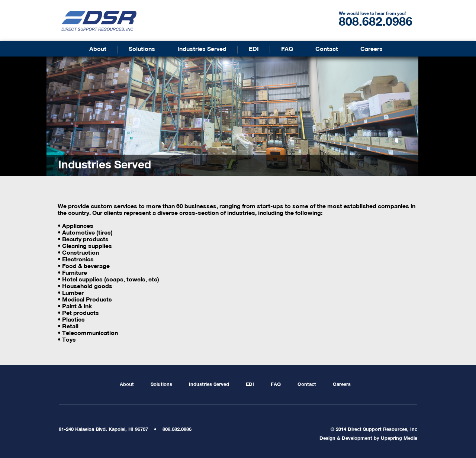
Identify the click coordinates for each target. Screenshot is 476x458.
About (98, 49)
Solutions (142, 49)
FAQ (287, 49)
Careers (372, 49)
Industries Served (202, 49)
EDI (254, 49)
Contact (327, 49)
